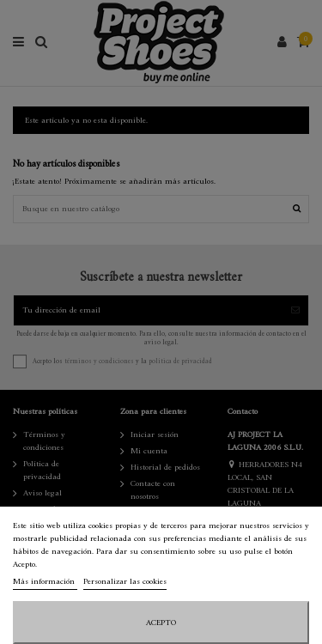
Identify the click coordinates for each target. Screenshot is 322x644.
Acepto (161, 623)
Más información (45, 582)
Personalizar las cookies (125, 582)
